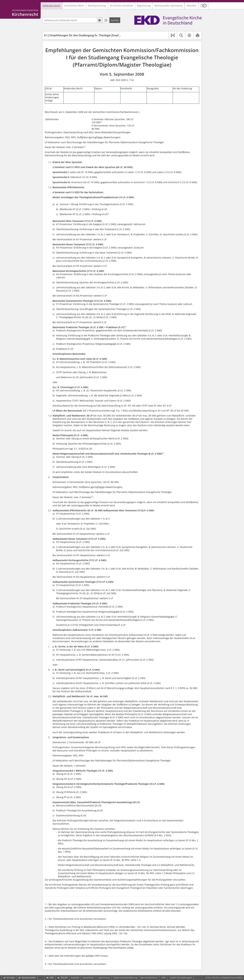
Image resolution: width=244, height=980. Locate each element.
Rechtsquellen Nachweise (168, 6)
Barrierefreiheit (149, 978)
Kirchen (9, 978)
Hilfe (163, 978)
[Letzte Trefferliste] (106, 20)
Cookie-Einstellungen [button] (181, 978)
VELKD (62, 978)
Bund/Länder (27, 978)
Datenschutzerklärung (125, 978)
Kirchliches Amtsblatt (121, 6)
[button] (204, 6)
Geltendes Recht (51, 6)
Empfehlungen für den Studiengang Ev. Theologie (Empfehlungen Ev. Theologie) (96, 35)
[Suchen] (115, 20)
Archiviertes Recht (74, 6)
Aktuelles (192, 6)
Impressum (104, 978)
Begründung (144, 6)
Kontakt (75, 978)
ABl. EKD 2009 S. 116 (122, 80)
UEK (50, 978)
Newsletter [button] (88, 978)
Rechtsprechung (97, 6)
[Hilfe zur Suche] (100, 20)
